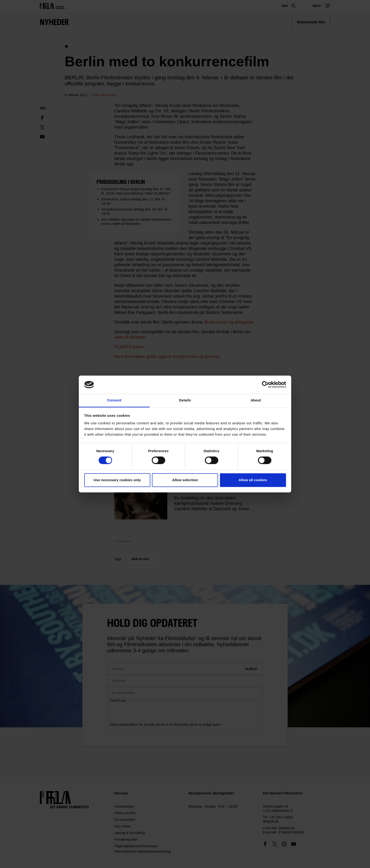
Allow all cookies (253, 480)
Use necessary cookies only (117, 480)
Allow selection (185, 480)
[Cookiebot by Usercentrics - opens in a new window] (265, 385)
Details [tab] (185, 400)
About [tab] (256, 400)
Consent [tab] (114, 400)
